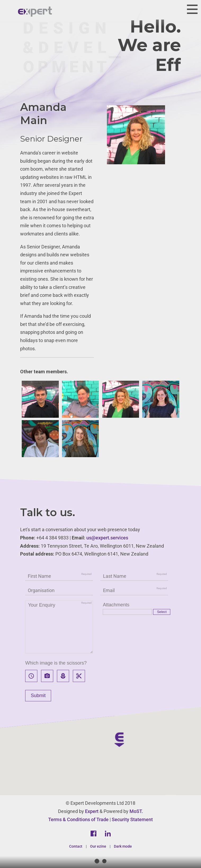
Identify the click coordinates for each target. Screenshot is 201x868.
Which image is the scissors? (56, 663)
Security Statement (132, 819)
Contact (76, 846)
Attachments (116, 605)
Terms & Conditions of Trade (78, 819)
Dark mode (123, 846)
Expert (92, 811)
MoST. (136, 811)
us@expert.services (107, 538)
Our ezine (98, 846)
